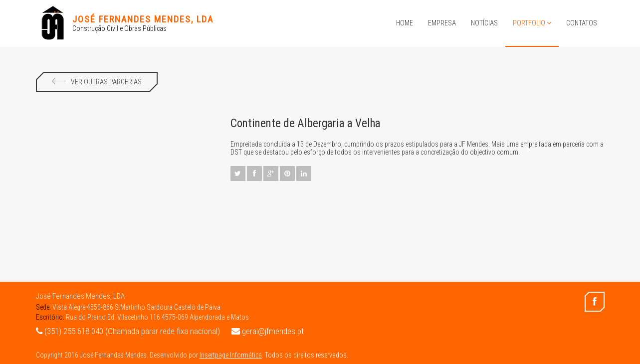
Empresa (442, 23)
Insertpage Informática (231, 355)
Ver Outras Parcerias (97, 82)
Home (405, 23)
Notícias (484, 23)
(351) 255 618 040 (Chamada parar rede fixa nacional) (128, 331)
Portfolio (532, 23)
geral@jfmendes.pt (268, 331)
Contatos (582, 23)
